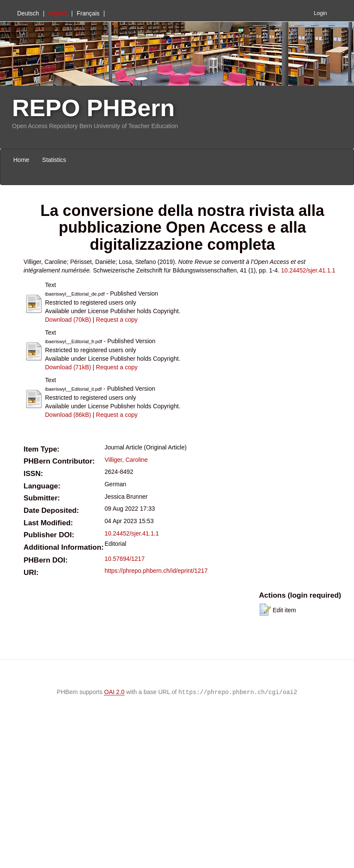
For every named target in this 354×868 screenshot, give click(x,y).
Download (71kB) (68, 367)
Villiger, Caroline (126, 460)
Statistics (54, 160)
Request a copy (117, 320)
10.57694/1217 (124, 559)
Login (320, 13)
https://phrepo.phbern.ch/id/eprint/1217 (156, 571)
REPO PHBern (93, 108)
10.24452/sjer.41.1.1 (308, 270)
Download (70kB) (68, 320)
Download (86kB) (68, 415)
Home (21, 160)
